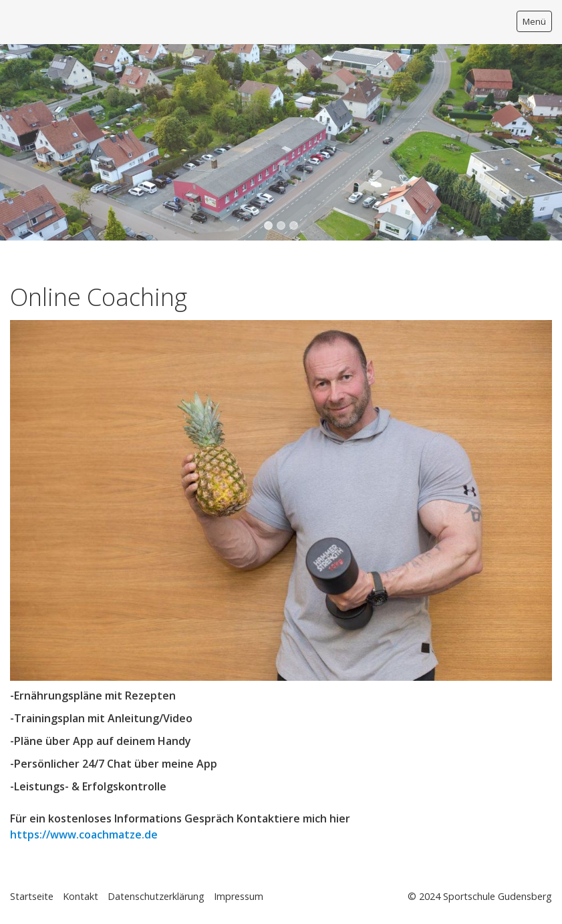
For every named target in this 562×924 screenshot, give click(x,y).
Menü (534, 21)
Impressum (239, 896)
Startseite (32, 896)
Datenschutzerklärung (156, 896)
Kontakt (81, 896)
